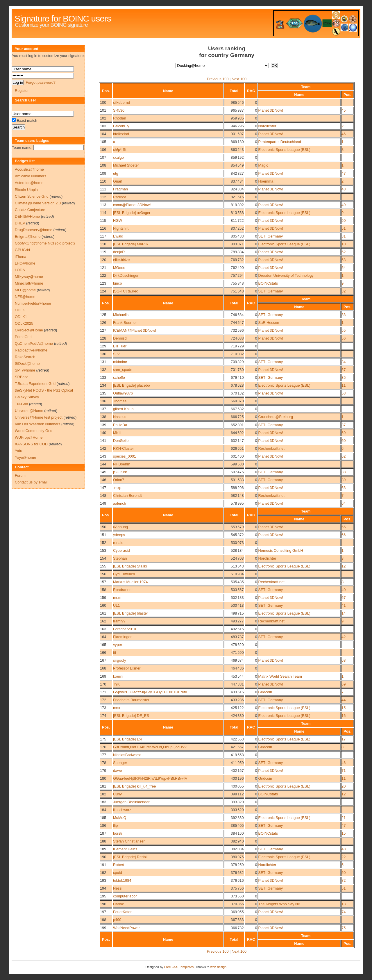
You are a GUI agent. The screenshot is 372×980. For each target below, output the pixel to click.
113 (103, 205)
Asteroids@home (29, 183)
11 (344, 385)
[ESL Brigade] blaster (130, 613)
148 (103, 496)
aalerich (120, 503)
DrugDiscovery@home (34, 230)
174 (103, 716)
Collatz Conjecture (30, 210)
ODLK (20, 310)
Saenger (120, 763)
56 (344, 338)
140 (103, 433)
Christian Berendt (127, 496)
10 (344, 244)
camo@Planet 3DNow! (132, 205)
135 (103, 393)
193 (103, 880)
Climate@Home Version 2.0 (38, 203)
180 (103, 778)
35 (344, 377)
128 (103, 338)
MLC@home (25, 290)
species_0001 (125, 456)
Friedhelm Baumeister (131, 700)
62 (344, 456)
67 (344, 598)
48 (344, 189)
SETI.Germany (271, 236)
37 (344, 425)
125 (103, 315)
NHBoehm (122, 464)
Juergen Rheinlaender (131, 802)
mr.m (117, 598)
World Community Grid (34, 431)
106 (103, 150)
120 (103, 260)
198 (103, 920)
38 (344, 472)
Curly (117, 794)
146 (103, 480)
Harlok (118, 904)
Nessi (118, 888)
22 (344, 857)
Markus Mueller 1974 (130, 582)
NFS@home (25, 297)
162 (103, 621)
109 (103, 173)
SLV (116, 354)
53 (344, 260)
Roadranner (123, 590)
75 (344, 928)
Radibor (120, 197)
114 (103, 213)
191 (103, 865)
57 (344, 370)
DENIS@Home (27, 216)
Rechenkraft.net (271, 448)
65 (344, 527)
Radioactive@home (31, 350)
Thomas (120, 401)
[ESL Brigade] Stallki (130, 566)
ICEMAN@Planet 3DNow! (135, 330)
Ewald (118, 236)
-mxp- (118, 488)
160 (103, 605)
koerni (118, 676)
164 (103, 637)
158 (103, 590)
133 (103, 377)
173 (103, 708)
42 (344, 637)
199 (103, 928)
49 (344, 205)
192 (103, 873)
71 (344, 771)
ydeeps (119, 535)
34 (344, 362)
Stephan (120, 558)
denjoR (119, 252)
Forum (20, 475)
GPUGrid (22, 250)
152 (103, 543)
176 (103, 747)
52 (344, 252)
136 (103, 401)
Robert (119, 865)
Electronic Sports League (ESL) (284, 150)
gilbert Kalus (123, 409)
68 (344, 660)
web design (219, 967)
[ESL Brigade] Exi (128, 739)
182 (103, 794)
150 (103, 527)
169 (103, 676)
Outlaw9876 (123, 393)
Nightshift (121, 228)
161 (103, 613)
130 (103, 354)
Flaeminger (122, 637)
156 (103, 574)
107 (103, 157)
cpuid (118, 873)
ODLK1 (21, 317)
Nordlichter (267, 126)
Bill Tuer (120, 346)
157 (103, 582)
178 (103, 763)
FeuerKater (122, 912)
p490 (117, 920)
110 (103, 181)
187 (103, 833)
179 (103, 771)
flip (115, 825)
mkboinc (120, 362)
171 (103, 692)
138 (103, 417)
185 (103, 818)
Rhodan (120, 118)
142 (103, 448)
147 (103, 488)
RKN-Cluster (124, 448)
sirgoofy (120, 660)
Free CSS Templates (179, 967)
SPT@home (25, 370)
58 (344, 393)
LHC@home (25, 263)
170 (103, 684)
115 (103, 221)
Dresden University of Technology (286, 275)
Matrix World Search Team (280, 676)
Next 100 (239, 79)
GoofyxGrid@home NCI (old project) (45, 243)
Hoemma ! (267, 181)
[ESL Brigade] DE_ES (131, 716)
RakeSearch (25, 357)
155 (103, 566)
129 (103, 346)
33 (344, 315)
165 (103, 645)
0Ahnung (120, 527)
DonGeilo (121, 441)
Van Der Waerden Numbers (37, 424)
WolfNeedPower (126, 928)
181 (103, 786)
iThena (20, 257)
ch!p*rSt (120, 150)
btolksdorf (121, 134)
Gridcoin (265, 692)
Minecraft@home (29, 283)
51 (344, 228)
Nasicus (120, 417)
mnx (117, 708)
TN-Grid (22, 404)
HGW (118, 221)
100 (103, 102)
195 (103, 896)
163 (103, 629)
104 (103, 134)
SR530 (119, 110)
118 (103, 244)
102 (103, 118)
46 (344, 134)
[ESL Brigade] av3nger (132, 213)
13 (344, 904)
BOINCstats (268, 283)
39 (344, 480)
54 (344, 268)
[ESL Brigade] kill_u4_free (135, 786)
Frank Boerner (125, 323)
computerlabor (125, 896)
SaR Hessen (269, 323)
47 (344, 173)
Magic (263, 165)
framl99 (119, 621)
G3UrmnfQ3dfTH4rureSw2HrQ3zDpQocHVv (150, 747)
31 (344, 236)
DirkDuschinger (126, 275)
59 (344, 433)
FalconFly (121, 126)
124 (103, 291)
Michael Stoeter (126, 165)
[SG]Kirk (120, 472)
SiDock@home (27, 364)
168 (103, 668)
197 (103, 912)
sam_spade (123, 370)
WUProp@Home (29, 437)
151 (103, 535)
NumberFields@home (33, 303)
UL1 (116, 605)
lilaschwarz (122, 810)
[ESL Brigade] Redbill (131, 857)
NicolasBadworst (127, 755)
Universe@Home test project (39, 417)
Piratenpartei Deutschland (280, 142)
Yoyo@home (25, 457)
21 (344, 818)
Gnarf (118, 181)
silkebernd (121, 102)
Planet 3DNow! (271, 110)
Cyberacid (121, 550)
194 (103, 888)
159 (103, 598)
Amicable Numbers (31, 176)
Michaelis (121, 315)
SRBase (22, 377)
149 (103, 503)
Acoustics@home (29, 169)
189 (103, 849)
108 (103, 165)
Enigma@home (28, 236)
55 (344, 330)
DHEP (20, 223)
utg (116, 173)
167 (103, 660)
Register (22, 91)
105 (103, 142)
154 (103, 558)
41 (344, 605)
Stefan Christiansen (129, 841)
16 (344, 716)
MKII (117, 433)
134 (103, 385)
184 (103, 810)
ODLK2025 (24, 323)
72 (344, 880)
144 (103, 464)
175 (103, 739)
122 (103, 275)
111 (103, 189)
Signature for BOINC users (63, 18)
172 (103, 700)
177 (103, 755)
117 (103, 236)
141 (103, 441)
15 (344, 708)
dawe (118, 771)
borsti (118, 833)
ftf (115, 653)
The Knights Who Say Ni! (279, 904)
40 (344, 590)
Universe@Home (29, 411)
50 (344, 221)
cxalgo (118, 157)
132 (103, 370)
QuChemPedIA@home (34, 343)
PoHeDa (120, 425)
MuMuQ (120, 818)
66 (344, 535)
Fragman (120, 189)
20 (344, 786)
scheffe (119, 377)
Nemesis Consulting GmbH (281, 550)
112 (103, 197)
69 (344, 684)
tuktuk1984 (122, 880)
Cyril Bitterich (124, 574)
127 (103, 330)
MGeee (119, 268)
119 (103, 252)
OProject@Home (29, 330)
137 (103, 409)
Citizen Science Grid (32, 196)
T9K (116, 684)
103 (103, 126)
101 (103, 110)
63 (344, 488)
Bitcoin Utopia (26, 190)
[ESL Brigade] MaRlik (131, 244)
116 (103, 228)
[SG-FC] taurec (126, 291)
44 (344, 700)
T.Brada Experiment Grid (35, 384)
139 (103, 425)
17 (344, 739)
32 (344, 291)
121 (103, 268)
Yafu (18, 451)
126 (103, 323)
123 (103, 283)
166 (103, 653)
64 (344, 503)
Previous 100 (218, 79)
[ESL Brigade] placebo (132, 385)
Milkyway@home (29, 277)
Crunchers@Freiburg (276, 417)
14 (344, 613)
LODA (20, 270)
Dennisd (120, 338)
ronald (118, 543)
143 (103, 456)
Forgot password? (40, 82)
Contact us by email (31, 482)
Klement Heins (125, 849)
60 (344, 441)
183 (103, 802)
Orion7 (119, 480)
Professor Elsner (127, 668)
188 (103, 841)
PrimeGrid (23, 337)
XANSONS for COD (31, 444)
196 (103, 904)
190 (103, 857)
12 (344, 566)
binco (118, 283)
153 (103, 550)
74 (344, 912)
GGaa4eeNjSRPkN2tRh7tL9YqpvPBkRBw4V (150, 778)
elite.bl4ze (121, 260)
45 (344, 110)
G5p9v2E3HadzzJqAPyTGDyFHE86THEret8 (150, 692)
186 (103, 825)
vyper (118, 645)
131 (103, 362)
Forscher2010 (125, 629)
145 (103, 472)
